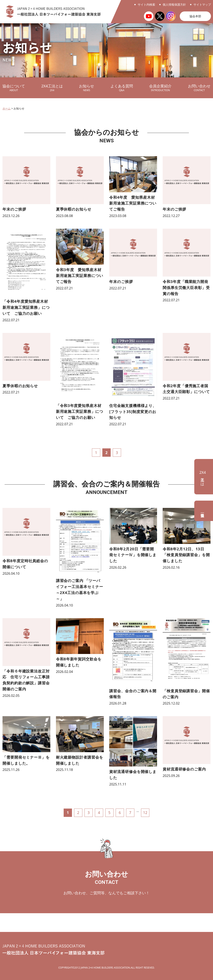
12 (145, 813)
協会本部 (195, 16)
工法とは (202, 477)
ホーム (7, 108)
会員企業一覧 (204, 511)
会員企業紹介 (160, 88)
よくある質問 (122, 88)
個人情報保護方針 (174, 4)
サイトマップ (202, 4)
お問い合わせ (199, 88)
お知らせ (87, 88)
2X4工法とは (52, 88)
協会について (14, 88)
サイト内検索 (146, 4)
